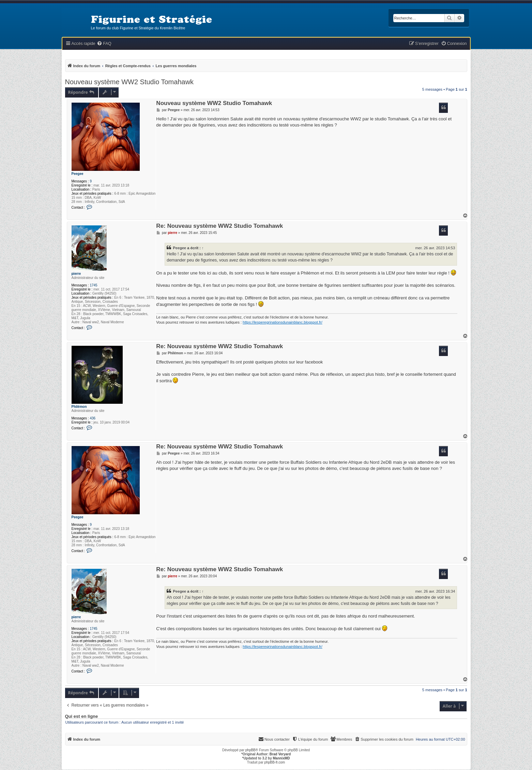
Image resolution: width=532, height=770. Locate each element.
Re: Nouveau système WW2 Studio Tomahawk (219, 226)
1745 (93, 285)
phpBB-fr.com (275, 762)
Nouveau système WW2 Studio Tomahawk (130, 82)
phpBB (250, 750)
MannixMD (282, 758)
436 (93, 418)
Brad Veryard (280, 754)
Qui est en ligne (82, 716)
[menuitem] (104, 44)
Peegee (78, 174)
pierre (76, 274)
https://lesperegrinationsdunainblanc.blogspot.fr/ (283, 322)
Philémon (79, 407)
